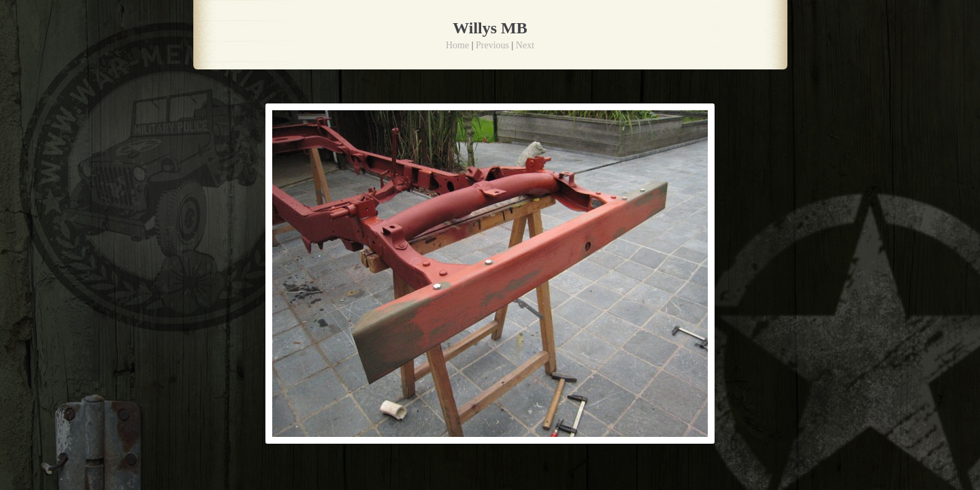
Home (457, 45)
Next (525, 45)
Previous (492, 45)
